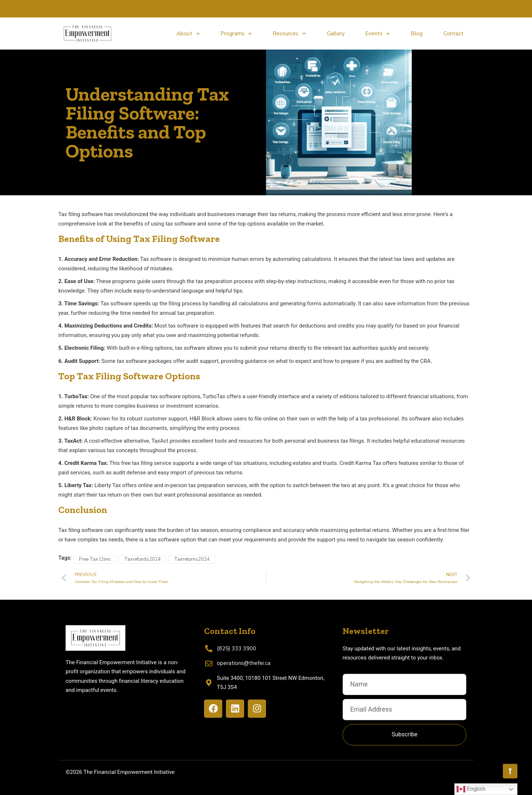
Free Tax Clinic (95, 559)
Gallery (336, 34)
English (471, 789)
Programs (236, 34)
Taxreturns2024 (192, 559)
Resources (289, 34)
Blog (417, 34)
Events (378, 34)
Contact (453, 34)
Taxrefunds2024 (142, 559)
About (188, 34)
